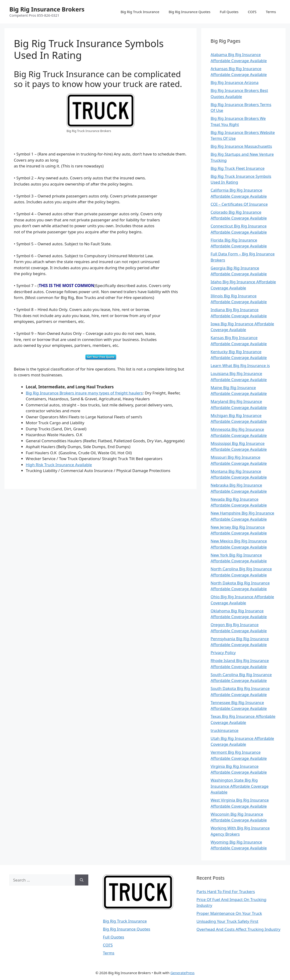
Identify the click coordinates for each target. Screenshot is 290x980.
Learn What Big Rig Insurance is (240, 365)
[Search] (82, 880)
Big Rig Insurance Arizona (235, 82)
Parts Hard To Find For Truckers (226, 891)
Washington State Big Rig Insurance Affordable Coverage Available (240, 786)
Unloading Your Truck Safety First (227, 921)
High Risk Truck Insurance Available (59, 465)
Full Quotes (229, 12)
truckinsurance (225, 730)
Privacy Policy (223, 653)
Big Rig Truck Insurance (140, 12)
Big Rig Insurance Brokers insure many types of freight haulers (84, 393)
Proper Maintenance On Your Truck (229, 913)
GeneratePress (182, 973)
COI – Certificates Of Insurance (239, 204)
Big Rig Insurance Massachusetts (241, 146)
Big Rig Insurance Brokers (47, 9)
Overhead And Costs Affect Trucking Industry (238, 929)
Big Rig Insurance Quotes (190, 12)
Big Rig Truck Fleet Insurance (238, 168)
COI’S (252, 12)
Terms (271, 12)
